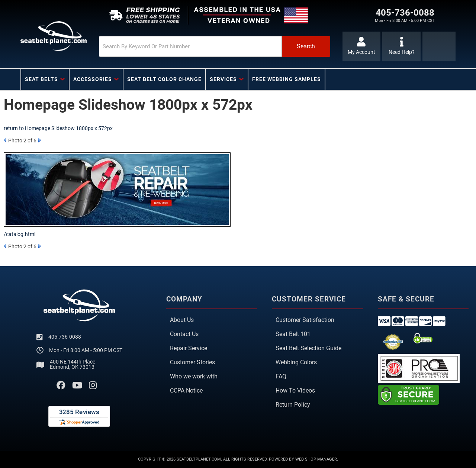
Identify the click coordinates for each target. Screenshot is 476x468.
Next (40, 140)
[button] (215, 46)
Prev (5, 140)
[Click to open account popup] (362, 46)
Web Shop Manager (316, 459)
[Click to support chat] (401, 46)
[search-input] (190, 46)
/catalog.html (20, 234)
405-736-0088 (65, 337)
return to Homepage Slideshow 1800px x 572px (58, 128)
